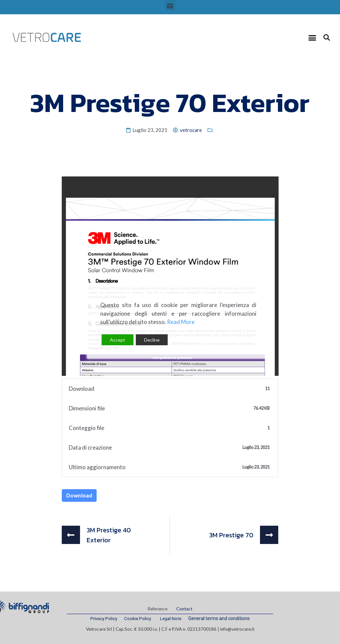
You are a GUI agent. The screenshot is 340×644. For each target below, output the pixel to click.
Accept (118, 340)
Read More (181, 322)
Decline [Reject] (152, 340)
